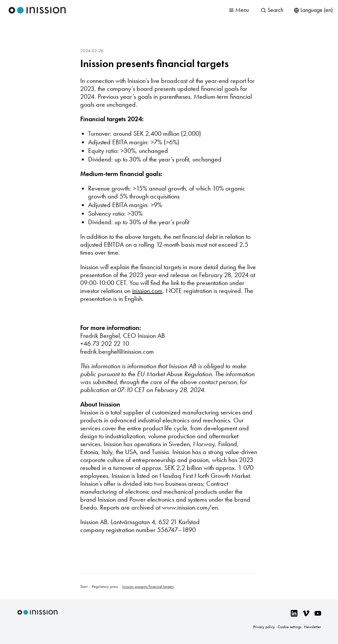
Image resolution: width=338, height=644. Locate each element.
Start (84, 587)
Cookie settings (289, 627)
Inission (37, 10)
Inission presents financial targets (154, 63)
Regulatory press (105, 587)
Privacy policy (264, 627)
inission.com (147, 291)
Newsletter (313, 627)
